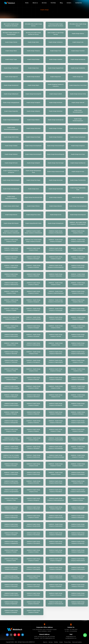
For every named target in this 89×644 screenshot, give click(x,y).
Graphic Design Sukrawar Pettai (78, 94)
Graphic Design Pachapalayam (56, 223)
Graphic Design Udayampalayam (78, 128)
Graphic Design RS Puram (11, 163)
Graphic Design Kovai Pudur (78, 154)
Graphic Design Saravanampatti (33, 154)
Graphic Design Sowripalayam (78, 137)
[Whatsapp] (85, 635)
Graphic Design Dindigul (33, 59)
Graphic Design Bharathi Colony (33, 223)
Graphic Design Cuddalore (56, 59)
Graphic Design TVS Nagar (56, 128)
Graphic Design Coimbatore (56, 42)
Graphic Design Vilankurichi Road (56, 172)
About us (35, 3)
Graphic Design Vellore (11, 51)
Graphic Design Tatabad (11, 146)
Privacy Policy (67, 642)
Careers (69, 3)
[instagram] (15, 635)
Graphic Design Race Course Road (78, 85)
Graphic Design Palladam (11, 154)
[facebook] (7, 635)
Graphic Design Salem (33, 42)
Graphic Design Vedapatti (33, 163)
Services (44, 3)
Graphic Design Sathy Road (33, 128)
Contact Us (78, 3)
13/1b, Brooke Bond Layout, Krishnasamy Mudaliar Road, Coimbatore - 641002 (45, 630)
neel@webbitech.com (50, 638)
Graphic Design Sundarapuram (56, 120)
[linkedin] (23, 635)
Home (27, 3)
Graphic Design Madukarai (56, 137)
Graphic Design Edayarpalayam (11, 120)
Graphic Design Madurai (78, 34)
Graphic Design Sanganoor (78, 146)
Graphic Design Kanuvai (11, 215)
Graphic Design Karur (56, 77)
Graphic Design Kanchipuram (78, 59)
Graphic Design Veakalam (56, 197)
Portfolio (53, 3)
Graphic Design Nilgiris (33, 85)
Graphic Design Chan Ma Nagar (56, 163)
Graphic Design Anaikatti (56, 94)
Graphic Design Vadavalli (78, 103)
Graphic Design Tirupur (11, 59)
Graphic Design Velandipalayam (11, 189)
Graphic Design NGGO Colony (11, 137)
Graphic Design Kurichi (56, 215)
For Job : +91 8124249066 (71, 631)
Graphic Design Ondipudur (33, 111)
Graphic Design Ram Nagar (33, 180)
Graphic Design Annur (33, 189)
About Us (45, 642)
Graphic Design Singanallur (11, 111)
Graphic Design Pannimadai (56, 189)
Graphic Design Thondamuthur (78, 180)
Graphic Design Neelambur (56, 111)
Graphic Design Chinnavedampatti (56, 146)
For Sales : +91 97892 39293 (71, 630)
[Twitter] (11, 635)
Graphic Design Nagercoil (11, 77)
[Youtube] (19, 635)
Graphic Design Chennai (11, 42)
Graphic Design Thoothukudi (11, 68)
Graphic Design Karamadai (56, 180)
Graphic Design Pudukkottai (78, 68)
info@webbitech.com (71, 637)
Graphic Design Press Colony (33, 215)
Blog (61, 3)
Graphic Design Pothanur (33, 206)
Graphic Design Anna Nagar (33, 137)
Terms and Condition (77, 642)
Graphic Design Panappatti (33, 103)
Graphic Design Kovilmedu (56, 103)
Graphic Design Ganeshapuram (78, 215)
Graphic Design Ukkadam (56, 206)
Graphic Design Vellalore (33, 120)
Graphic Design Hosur (33, 68)
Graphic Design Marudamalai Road (33, 197)
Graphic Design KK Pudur (78, 172)
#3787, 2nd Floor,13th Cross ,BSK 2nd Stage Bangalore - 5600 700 (45, 637)
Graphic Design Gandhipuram (78, 163)
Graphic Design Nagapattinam (56, 68)
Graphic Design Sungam (78, 197)
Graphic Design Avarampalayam (33, 146)
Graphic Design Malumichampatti (11, 180)
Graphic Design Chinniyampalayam (78, 206)
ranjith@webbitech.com (71, 638)
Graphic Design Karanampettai (33, 94)
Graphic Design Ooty (78, 77)
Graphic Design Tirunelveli (78, 51)
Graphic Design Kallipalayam (11, 94)
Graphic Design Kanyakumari (11, 85)
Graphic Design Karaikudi (33, 77)
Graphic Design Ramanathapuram (56, 154)
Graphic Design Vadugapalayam (11, 103)
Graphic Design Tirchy (56, 51)
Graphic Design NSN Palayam (11, 223)
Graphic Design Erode (78, 42)
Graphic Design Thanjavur (33, 51)
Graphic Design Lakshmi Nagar (11, 206)
